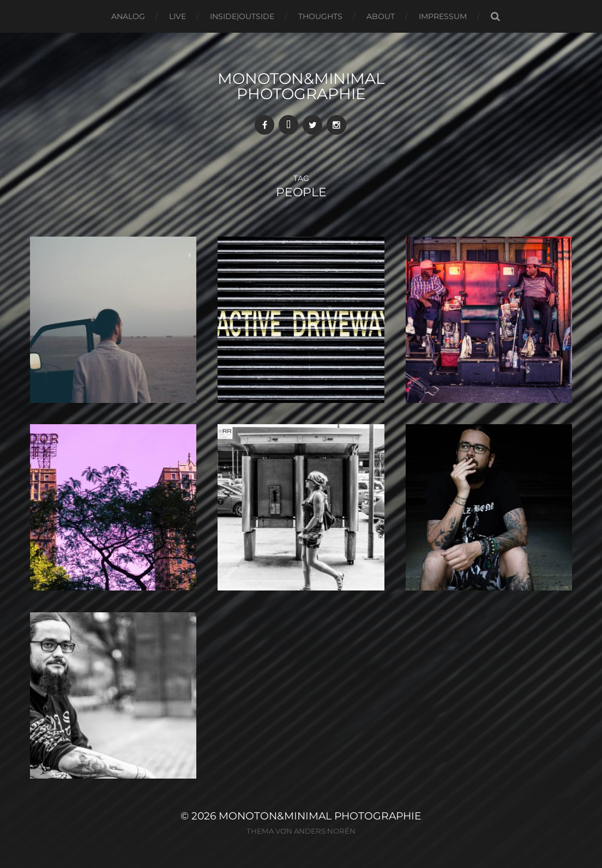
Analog (128, 16)
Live (177, 16)
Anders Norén (325, 831)
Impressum (443, 16)
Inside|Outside (242, 16)
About (381, 16)
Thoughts (320, 16)
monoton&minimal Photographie (301, 86)
